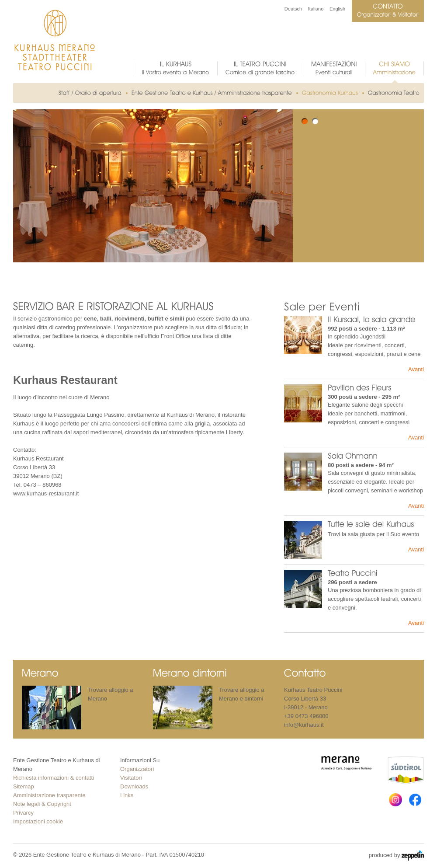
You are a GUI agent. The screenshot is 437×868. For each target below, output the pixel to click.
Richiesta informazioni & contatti (54, 778)
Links (127, 795)
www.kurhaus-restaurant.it (46, 493)
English (337, 9)
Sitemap (24, 786)
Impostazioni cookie (38, 821)
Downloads (134, 786)
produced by (396, 856)
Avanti (416, 369)
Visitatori (131, 778)
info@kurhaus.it (304, 725)
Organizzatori (137, 769)
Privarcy (23, 813)
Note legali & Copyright (42, 804)
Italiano (316, 9)
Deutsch (293, 9)
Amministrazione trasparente (49, 795)
